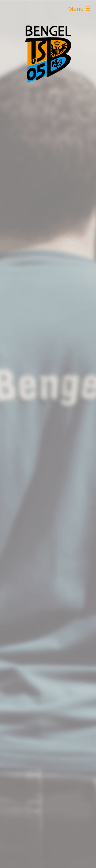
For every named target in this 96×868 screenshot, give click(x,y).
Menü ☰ (79, 9)
